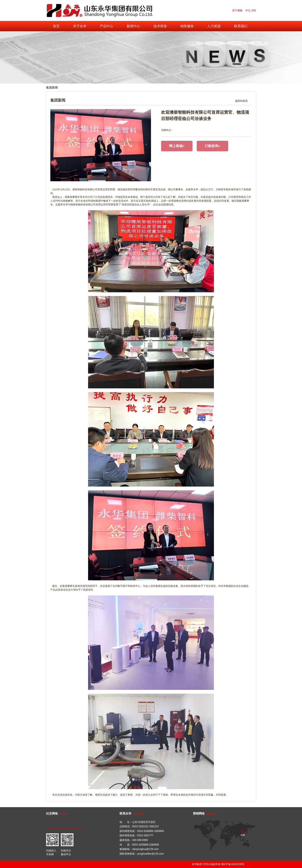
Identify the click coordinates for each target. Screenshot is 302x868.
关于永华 (80, 26)
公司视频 (88, 87)
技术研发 (160, 26)
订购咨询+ (212, 146)
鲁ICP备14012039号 (233, 864)
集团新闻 (52, 87)
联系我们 (241, 26)
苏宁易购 (237, 10)
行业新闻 (70, 87)
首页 (56, 26)
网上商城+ (177, 146)
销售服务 (187, 26)
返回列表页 (241, 101)
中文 (248, 10)
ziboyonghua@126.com (145, 849)
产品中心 (107, 26)
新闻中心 (133, 26)
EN (254, 10)
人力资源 (214, 26)
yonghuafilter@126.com (150, 854)
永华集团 (197, 864)
